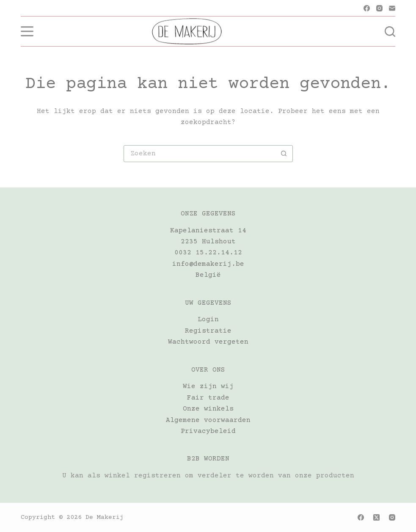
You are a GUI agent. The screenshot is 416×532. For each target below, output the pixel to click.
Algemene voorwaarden (208, 420)
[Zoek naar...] (200, 154)
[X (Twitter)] (376, 517)
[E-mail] (392, 8)
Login (208, 320)
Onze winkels (208, 409)
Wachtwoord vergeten (208, 342)
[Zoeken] (390, 32)
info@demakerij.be (208, 264)
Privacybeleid (208, 431)
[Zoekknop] (284, 154)
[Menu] (27, 31)
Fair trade (208, 398)
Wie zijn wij (208, 386)
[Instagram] (379, 8)
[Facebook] (367, 8)
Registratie (208, 331)
